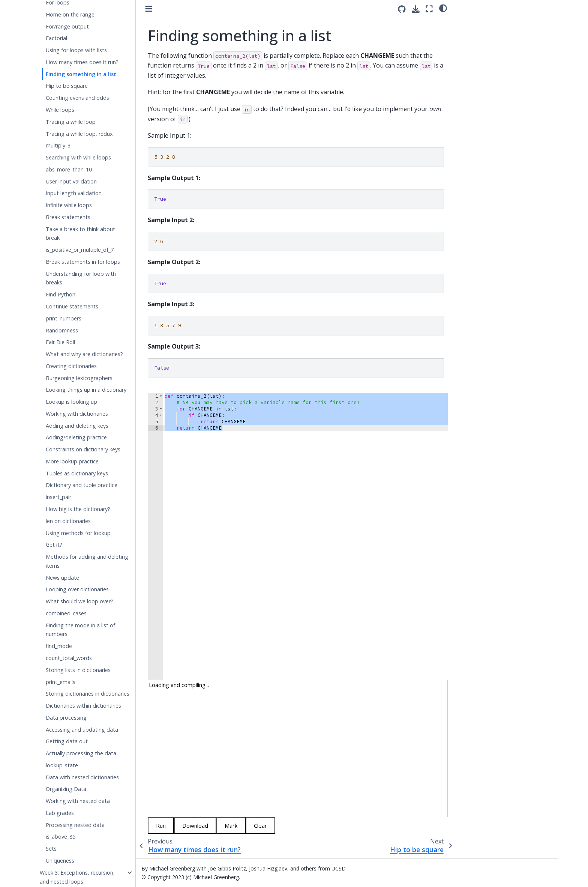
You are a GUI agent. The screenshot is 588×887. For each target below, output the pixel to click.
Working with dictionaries (77, 414)
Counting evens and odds (77, 98)
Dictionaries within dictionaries (83, 706)
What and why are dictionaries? (84, 354)
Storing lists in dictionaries (78, 670)
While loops (60, 110)
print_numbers (64, 318)
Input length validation (74, 193)
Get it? (54, 545)
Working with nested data (78, 801)
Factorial (56, 38)
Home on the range (70, 14)
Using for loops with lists (76, 50)
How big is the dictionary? (78, 509)
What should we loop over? (79, 601)
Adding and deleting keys (77, 426)
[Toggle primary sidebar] (149, 9)
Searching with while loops (78, 157)
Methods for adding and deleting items (87, 561)
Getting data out (67, 741)
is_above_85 (61, 837)
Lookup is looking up (71, 402)
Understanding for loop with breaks (81, 278)
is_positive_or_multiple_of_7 (80, 250)
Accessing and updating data (82, 730)
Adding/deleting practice (76, 437)
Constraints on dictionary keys (83, 449)
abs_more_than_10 (69, 169)
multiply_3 (58, 145)
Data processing (66, 718)
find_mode (59, 646)
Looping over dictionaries (77, 589)
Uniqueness (60, 861)
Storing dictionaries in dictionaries (88, 694)
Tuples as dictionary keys (77, 473)
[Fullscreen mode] (429, 9)
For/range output (67, 26)
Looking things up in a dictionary (86, 390)
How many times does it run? (82, 62)
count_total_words (69, 658)
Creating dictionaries (71, 366)
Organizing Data (66, 789)
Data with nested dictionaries (82, 777)
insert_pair (58, 497)
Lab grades (60, 813)
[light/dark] (443, 8)
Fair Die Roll (60, 342)
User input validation (71, 181)
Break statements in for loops (83, 262)
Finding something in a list (81, 74)
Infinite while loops (69, 205)
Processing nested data (75, 825)
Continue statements (72, 306)
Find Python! (61, 294)
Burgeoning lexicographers (79, 378)
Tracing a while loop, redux (79, 134)
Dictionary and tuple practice (82, 485)
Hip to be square (67, 86)
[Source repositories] (402, 9)
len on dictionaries (68, 521)
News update (62, 578)
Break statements (68, 217)
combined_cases (66, 613)
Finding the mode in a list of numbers (80, 630)
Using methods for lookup (78, 533)
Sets (51, 849)
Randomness (62, 330)
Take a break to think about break (80, 234)
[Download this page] (416, 9)
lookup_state (62, 765)
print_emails (61, 682)
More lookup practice (72, 461)
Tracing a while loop (71, 122)
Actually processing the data (81, 753)
